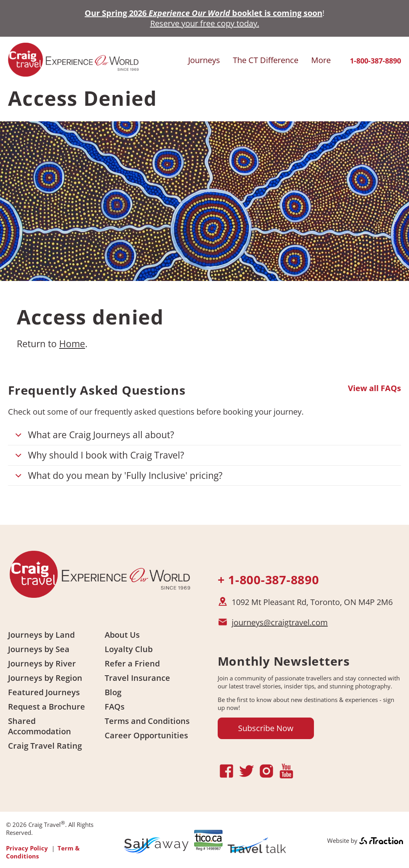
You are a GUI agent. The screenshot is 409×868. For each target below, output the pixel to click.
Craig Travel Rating (45, 746)
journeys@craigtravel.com (280, 622)
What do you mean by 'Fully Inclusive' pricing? (117, 477)
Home (72, 344)
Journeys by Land (41, 635)
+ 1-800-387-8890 (268, 580)
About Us (122, 635)
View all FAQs (374, 388)
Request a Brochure (47, 707)
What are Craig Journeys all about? (93, 437)
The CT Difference (266, 60)
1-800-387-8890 (375, 61)
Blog (113, 692)
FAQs (115, 707)
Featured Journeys (44, 692)
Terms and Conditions (147, 721)
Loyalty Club (129, 649)
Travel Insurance (137, 678)
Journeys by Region (45, 678)
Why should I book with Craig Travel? (98, 457)
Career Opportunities (146, 735)
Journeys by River (42, 663)
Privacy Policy (27, 848)
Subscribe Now (266, 728)
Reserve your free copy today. (205, 23)
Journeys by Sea (39, 649)
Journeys (204, 60)
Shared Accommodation (40, 726)
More (321, 60)
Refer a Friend (132, 663)
